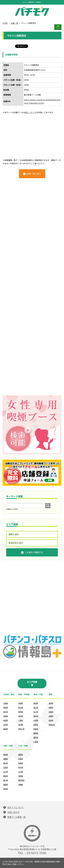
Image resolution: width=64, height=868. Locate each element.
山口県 (6, 772)
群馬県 (21, 712)
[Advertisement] (32, 135)
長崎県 (21, 763)
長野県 (36, 725)
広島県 (6, 767)
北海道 (6, 703)
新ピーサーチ (31, 112)
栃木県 (21, 707)
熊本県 (21, 767)
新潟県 (36, 703)
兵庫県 (51, 716)
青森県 (6, 707)
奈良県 (51, 720)
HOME (5, 23)
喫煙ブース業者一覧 (16, 817)
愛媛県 (6, 784)
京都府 (51, 707)
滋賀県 (51, 703)
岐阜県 (36, 729)
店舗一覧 (15, 23)
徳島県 (6, 776)
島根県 (6, 759)
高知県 (6, 789)
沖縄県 (21, 784)
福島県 (6, 729)
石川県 (36, 712)
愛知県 (36, 737)
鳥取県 (6, 755)
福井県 (36, 716)
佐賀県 (21, 759)
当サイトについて (16, 807)
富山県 (36, 707)
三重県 (36, 742)
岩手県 (6, 712)
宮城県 (6, 716)
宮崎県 (21, 776)
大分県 (21, 772)
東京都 (21, 725)
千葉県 (21, 720)
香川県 (6, 780)
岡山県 (6, 763)
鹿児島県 (21, 780)
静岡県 (36, 733)
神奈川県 (21, 729)
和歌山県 (52, 725)
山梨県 (36, 720)
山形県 (6, 725)
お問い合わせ (13, 812)
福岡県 (21, 755)
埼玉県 (21, 716)
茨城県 (21, 703)
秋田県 (6, 720)
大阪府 (51, 712)
